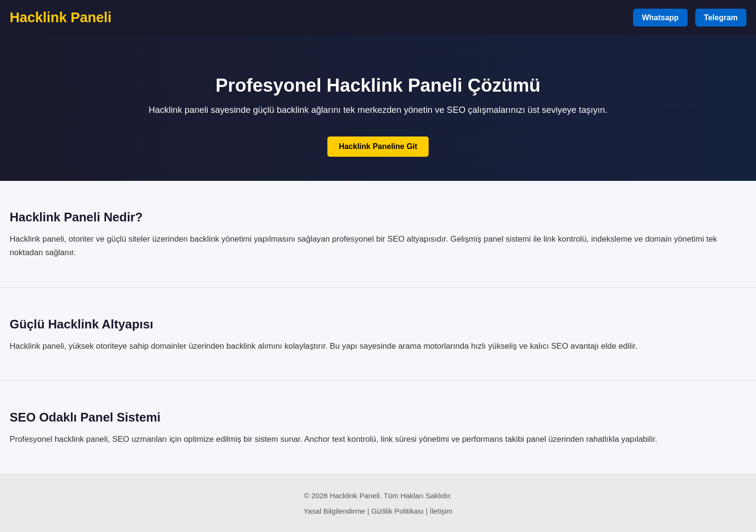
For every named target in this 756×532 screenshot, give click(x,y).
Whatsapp (660, 18)
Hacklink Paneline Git (378, 146)
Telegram (721, 18)
